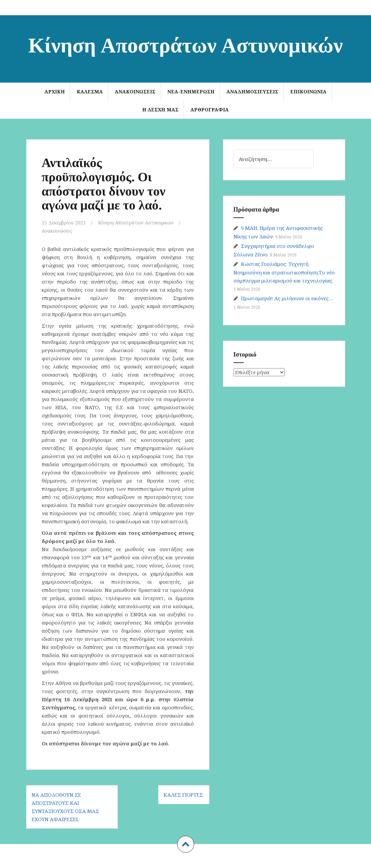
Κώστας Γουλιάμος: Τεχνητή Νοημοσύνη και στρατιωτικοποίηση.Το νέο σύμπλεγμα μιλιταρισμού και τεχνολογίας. (284, 272)
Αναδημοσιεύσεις (252, 92)
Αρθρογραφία (210, 110)
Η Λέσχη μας (160, 110)
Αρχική (55, 92)
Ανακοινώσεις (135, 92)
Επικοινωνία (308, 92)
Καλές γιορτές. (184, 795)
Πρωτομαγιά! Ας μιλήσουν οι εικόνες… (287, 298)
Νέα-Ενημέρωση (191, 92)
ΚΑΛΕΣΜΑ (90, 92)
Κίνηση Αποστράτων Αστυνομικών (185, 44)
